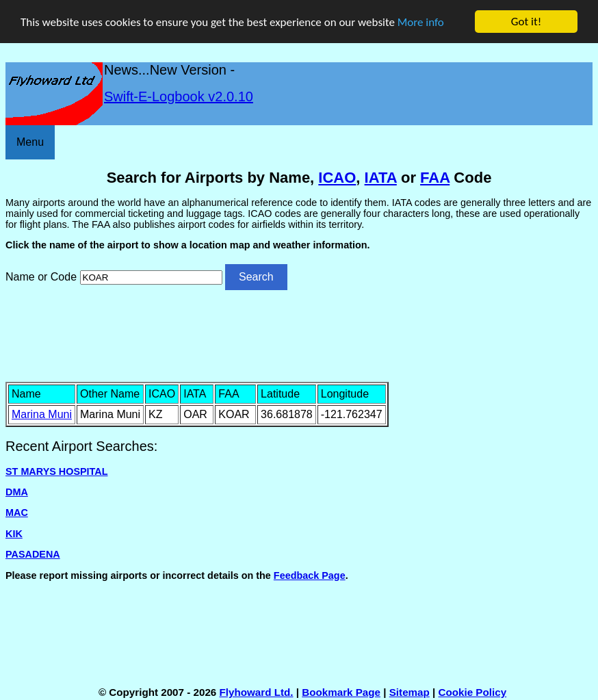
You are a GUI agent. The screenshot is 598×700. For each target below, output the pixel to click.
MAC (17, 513)
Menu (30, 142)
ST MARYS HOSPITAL (57, 471)
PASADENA (33, 554)
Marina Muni (42, 414)
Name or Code (41, 277)
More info (421, 22)
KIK (14, 534)
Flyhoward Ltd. (257, 692)
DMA (17, 492)
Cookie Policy (473, 692)
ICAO (337, 178)
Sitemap (409, 692)
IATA (381, 178)
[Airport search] (151, 277)
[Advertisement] (299, 335)
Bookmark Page (341, 692)
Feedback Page (310, 575)
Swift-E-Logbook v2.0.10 (179, 96)
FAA (435, 178)
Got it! (526, 22)
